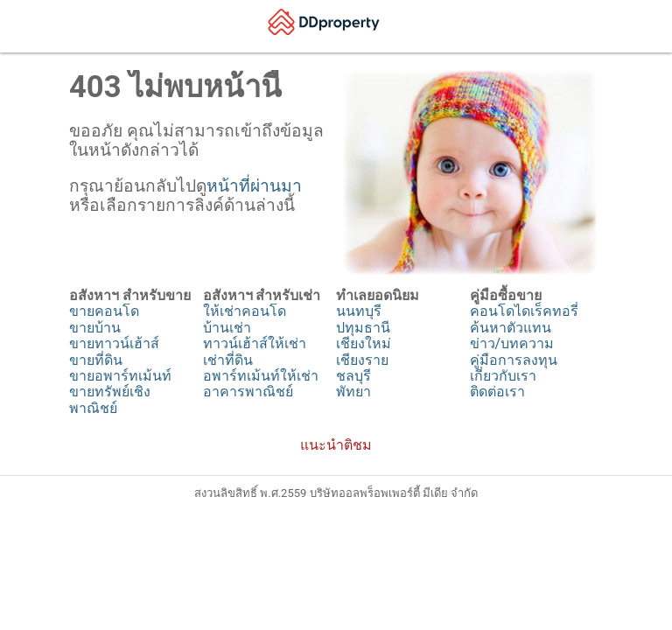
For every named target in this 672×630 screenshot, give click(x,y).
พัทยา (353, 392)
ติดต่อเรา (497, 392)
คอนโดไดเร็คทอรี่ (524, 311)
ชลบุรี (353, 376)
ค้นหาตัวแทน (511, 328)
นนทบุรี (359, 311)
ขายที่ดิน (96, 360)
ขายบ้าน (95, 328)
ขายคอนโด (104, 311)
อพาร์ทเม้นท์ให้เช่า (261, 376)
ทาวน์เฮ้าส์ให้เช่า (255, 343)
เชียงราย (362, 360)
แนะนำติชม (336, 445)
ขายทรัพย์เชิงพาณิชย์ (110, 399)
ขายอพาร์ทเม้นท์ (120, 376)
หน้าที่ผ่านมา (254, 186)
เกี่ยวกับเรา (503, 376)
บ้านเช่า (227, 328)
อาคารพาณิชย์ (248, 392)
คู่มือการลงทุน (514, 360)
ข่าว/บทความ (512, 343)
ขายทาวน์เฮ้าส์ (114, 343)
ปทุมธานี (363, 328)
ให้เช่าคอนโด (245, 311)
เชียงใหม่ (364, 343)
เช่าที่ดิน (228, 360)
